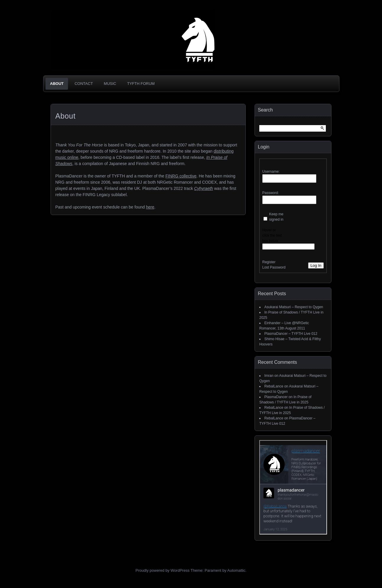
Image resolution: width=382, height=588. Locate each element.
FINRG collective (181, 176)
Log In (316, 265)
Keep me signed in (276, 217)
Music (110, 84)
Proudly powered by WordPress (162, 570)
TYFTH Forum (141, 84)
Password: (271, 193)
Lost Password (274, 267)
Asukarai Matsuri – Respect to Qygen (294, 307)
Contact (84, 84)
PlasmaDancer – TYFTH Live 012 (291, 334)
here (150, 207)
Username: (271, 172)
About (57, 84)
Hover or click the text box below (272, 235)
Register (269, 262)
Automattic (236, 570)
